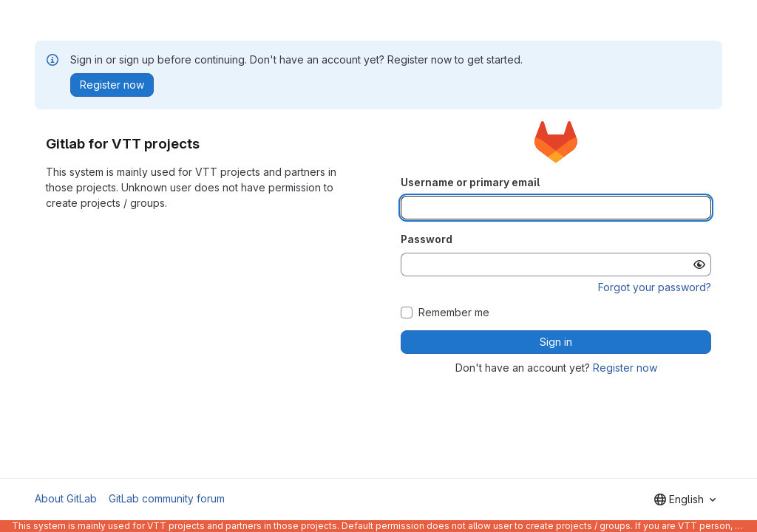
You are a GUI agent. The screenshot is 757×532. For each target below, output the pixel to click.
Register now (625, 368)
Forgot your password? (655, 287)
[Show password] (699, 265)
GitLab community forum (167, 498)
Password (427, 239)
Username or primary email (470, 182)
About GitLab (66, 498)
